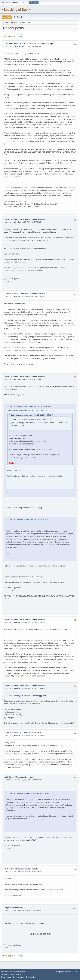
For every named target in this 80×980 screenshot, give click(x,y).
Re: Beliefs (33, 869)
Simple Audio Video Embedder (11, 974)
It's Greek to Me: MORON (31, 733)
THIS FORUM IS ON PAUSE (16, 44)
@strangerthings (17, 423)
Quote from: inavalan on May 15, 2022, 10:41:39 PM (32, 419)
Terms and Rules (66, 972)
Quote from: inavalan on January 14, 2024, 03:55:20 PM (28, 793)
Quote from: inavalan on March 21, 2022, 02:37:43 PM (28, 519)
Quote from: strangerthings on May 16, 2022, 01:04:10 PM (29, 407)
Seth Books (9, 777)
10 (18, 36)
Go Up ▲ (76, 972)
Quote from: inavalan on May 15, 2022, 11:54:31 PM (29, 411)
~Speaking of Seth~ (16, 10)
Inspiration (9, 908)
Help (57, 972)
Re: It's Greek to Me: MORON (32, 219)
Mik (15, 222)
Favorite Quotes (12, 219)
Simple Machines (20, 972)
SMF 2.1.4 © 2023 (7, 972)
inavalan (17, 297)
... (16, 36)
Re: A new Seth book (25, 777)
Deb (15, 46)
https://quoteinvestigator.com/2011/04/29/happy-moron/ (26, 696)
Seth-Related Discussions (16, 869)
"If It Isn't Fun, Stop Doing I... (42, 44)
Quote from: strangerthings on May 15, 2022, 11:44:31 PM (32, 415)
